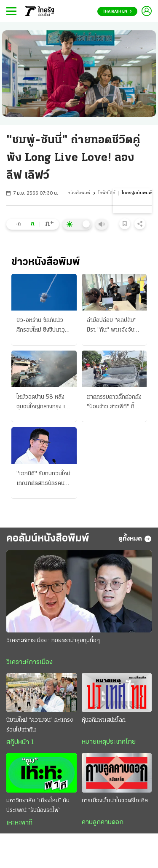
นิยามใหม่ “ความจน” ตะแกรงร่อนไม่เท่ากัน (40, 725)
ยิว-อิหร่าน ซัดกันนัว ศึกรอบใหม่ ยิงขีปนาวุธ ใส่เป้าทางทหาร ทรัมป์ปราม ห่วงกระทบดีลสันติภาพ (42, 326)
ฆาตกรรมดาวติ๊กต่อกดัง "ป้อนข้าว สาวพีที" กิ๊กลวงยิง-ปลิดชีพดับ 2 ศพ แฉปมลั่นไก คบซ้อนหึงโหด (114, 403)
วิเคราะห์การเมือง (29, 662)
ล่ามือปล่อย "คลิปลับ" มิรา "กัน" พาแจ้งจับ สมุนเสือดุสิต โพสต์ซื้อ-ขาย (113, 326)
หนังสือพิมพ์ (79, 193)
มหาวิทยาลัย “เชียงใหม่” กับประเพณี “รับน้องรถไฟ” (38, 806)
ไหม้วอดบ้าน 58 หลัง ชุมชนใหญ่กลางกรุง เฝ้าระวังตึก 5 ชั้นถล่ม (44, 403)
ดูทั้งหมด (135, 539)
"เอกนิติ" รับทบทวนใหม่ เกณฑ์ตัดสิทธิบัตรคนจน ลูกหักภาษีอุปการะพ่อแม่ (44, 480)
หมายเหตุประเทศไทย (109, 742)
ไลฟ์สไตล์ (107, 193)
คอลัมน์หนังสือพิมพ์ (48, 539)
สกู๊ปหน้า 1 (20, 742)
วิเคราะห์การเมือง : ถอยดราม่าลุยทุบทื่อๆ (53, 641)
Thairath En (117, 12)
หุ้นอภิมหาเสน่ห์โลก (104, 720)
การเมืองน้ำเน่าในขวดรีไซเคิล (115, 801)
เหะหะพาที (19, 823)
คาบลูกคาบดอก (103, 822)
